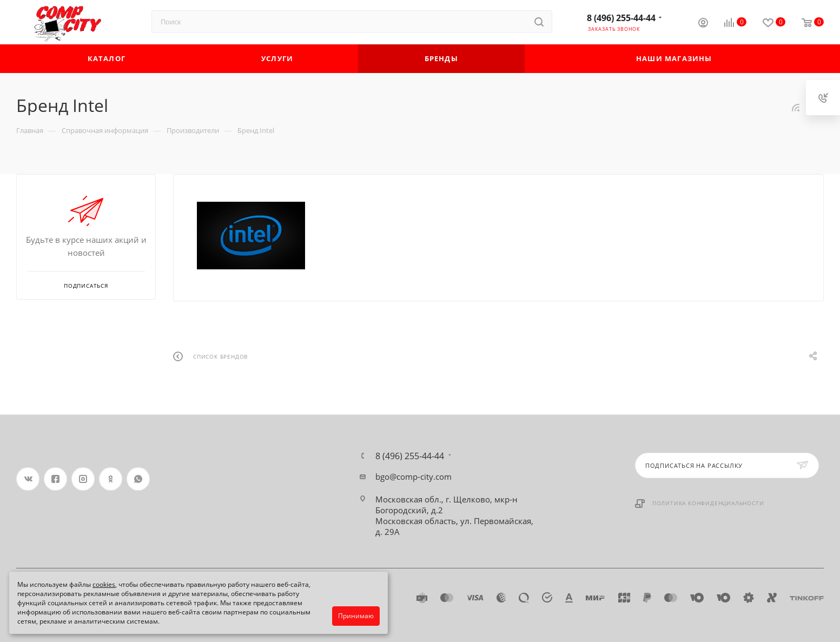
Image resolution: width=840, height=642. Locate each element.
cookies (104, 584)
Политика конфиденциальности (708, 503)
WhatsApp (138, 479)
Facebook (55, 479)
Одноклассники (111, 479)
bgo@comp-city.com (414, 476)
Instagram (83, 479)
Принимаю (356, 616)
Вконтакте (28, 479)
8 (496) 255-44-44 (621, 18)
